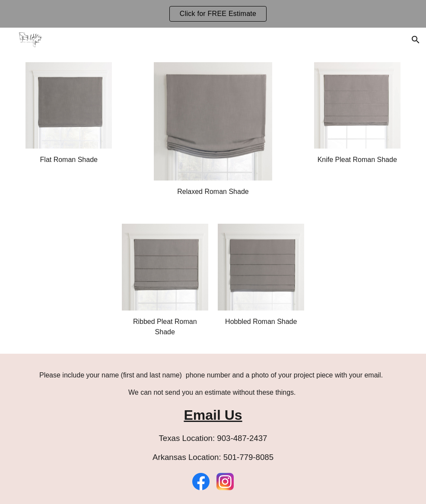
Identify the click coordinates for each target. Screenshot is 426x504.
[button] (416, 40)
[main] (69, 160)
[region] (213, 14)
